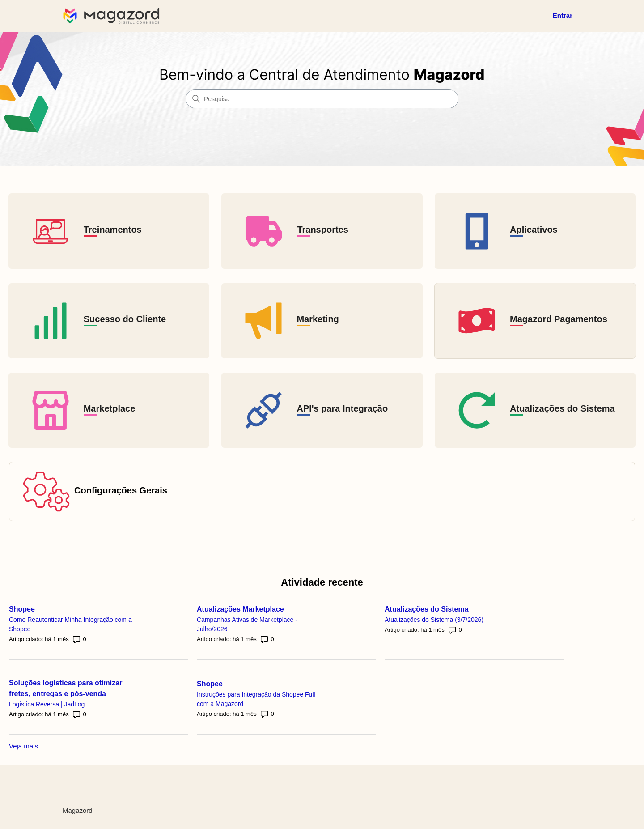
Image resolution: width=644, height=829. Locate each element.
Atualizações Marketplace (247, 607)
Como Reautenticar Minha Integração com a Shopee (68, 622)
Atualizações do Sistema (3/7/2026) (441, 617)
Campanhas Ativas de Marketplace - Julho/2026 (254, 622)
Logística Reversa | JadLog (53, 702)
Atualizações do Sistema (433, 607)
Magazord (78, 810)
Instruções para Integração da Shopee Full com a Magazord (257, 697)
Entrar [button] (563, 15)
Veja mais (23, 746)
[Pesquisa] (322, 99)
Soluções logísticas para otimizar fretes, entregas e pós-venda (72, 686)
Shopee (29, 607)
